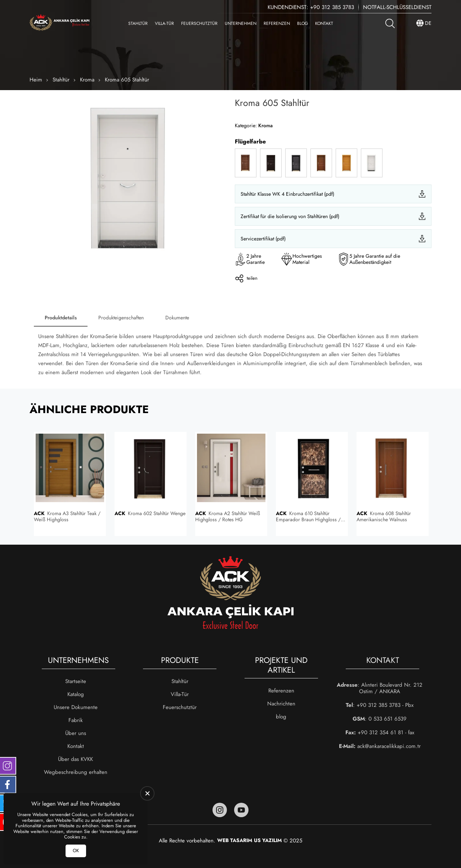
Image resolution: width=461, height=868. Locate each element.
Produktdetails (61, 318)
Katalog (76, 694)
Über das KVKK (75, 759)
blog (303, 23)
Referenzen (277, 23)
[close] (147, 793)
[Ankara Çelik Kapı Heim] (59, 23)
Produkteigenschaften (121, 318)
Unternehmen (241, 23)
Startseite (76, 681)
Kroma (87, 80)
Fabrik (76, 720)
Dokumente (177, 318)
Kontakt (324, 23)
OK (76, 851)
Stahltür (138, 23)
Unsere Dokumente (76, 707)
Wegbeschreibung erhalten (76, 772)
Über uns (76, 733)
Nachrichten (281, 704)
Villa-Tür (164, 23)
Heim (36, 80)
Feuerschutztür (199, 23)
